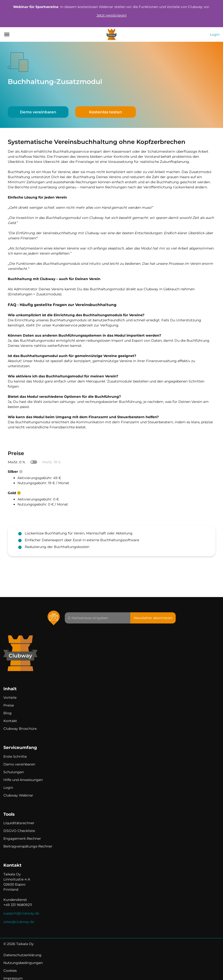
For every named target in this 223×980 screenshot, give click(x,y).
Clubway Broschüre (20, 729)
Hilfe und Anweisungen (23, 780)
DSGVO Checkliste (19, 831)
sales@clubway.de (19, 922)
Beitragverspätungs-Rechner (28, 846)
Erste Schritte (15, 756)
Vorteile (10, 698)
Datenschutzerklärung (22, 955)
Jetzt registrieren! (112, 15)
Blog (8, 713)
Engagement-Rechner (22, 839)
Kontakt (10, 721)
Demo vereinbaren (38, 112)
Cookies (10, 971)
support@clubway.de (21, 913)
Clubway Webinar (18, 795)
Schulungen (14, 772)
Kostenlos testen (106, 112)
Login (215, 34)
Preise (9, 705)
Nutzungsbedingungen (23, 963)
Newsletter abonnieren (153, 618)
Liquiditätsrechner (19, 823)
